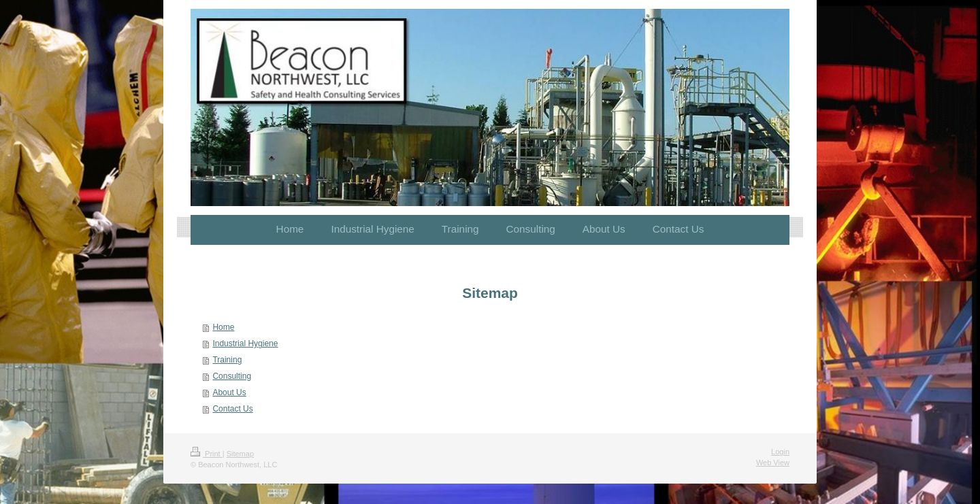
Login (780, 452)
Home (223, 327)
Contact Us (232, 409)
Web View (773, 463)
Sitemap (240, 454)
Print (207, 454)
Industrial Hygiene (245, 343)
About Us (229, 392)
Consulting (232, 376)
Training (227, 360)
